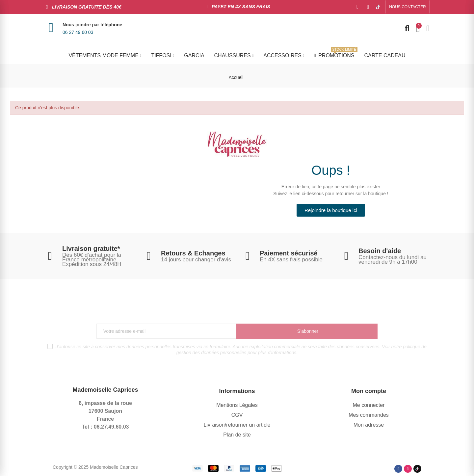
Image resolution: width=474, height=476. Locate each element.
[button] (408, 7)
